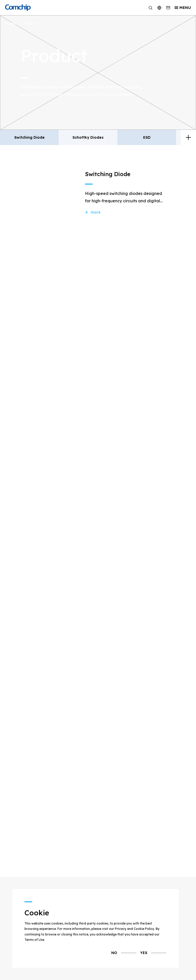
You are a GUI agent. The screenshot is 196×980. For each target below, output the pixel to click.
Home (10, 23)
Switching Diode (29, 137)
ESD (147, 137)
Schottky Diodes (88, 137)
